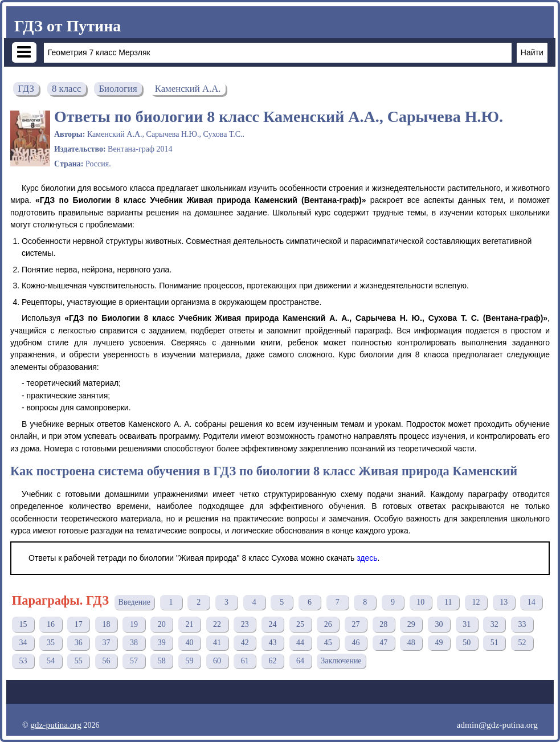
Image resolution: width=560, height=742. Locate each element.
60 (217, 661)
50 (467, 643)
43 (272, 643)
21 (189, 624)
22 (217, 624)
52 (522, 643)
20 (162, 624)
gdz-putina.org (56, 725)
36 (79, 643)
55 (79, 661)
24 (272, 624)
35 (51, 643)
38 (134, 643)
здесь (367, 558)
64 (300, 661)
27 (355, 624)
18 (106, 624)
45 (328, 643)
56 (106, 661)
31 (467, 624)
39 (162, 643)
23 (245, 624)
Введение (134, 602)
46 (355, 643)
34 (23, 643)
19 (134, 624)
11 (448, 602)
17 (79, 624)
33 (522, 624)
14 (532, 602)
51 (494, 643)
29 (411, 624)
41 (217, 643)
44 (300, 643)
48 (411, 643)
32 (494, 624)
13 (504, 602)
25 (300, 624)
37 (106, 643)
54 (51, 661)
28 (383, 624)
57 (134, 661)
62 (272, 661)
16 (51, 624)
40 (189, 643)
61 (245, 661)
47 (383, 643)
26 (328, 624)
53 (23, 661)
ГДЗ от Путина (68, 26)
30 (439, 624)
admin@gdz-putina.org (497, 725)
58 (162, 661)
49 (439, 643)
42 (245, 643)
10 (420, 602)
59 (189, 661)
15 (23, 624)
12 (476, 602)
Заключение (341, 661)
